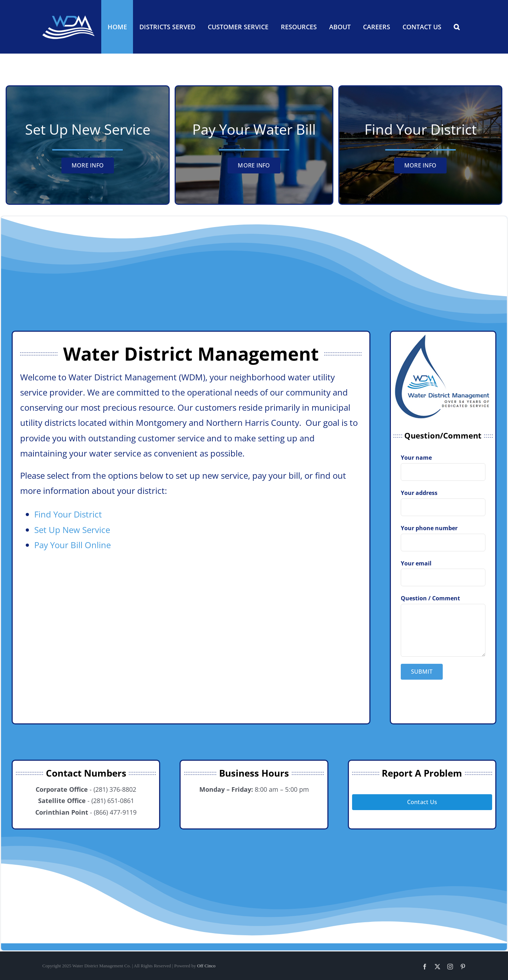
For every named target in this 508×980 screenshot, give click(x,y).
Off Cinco (206, 966)
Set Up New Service (72, 530)
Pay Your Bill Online (72, 545)
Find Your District (68, 514)
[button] (456, 27)
